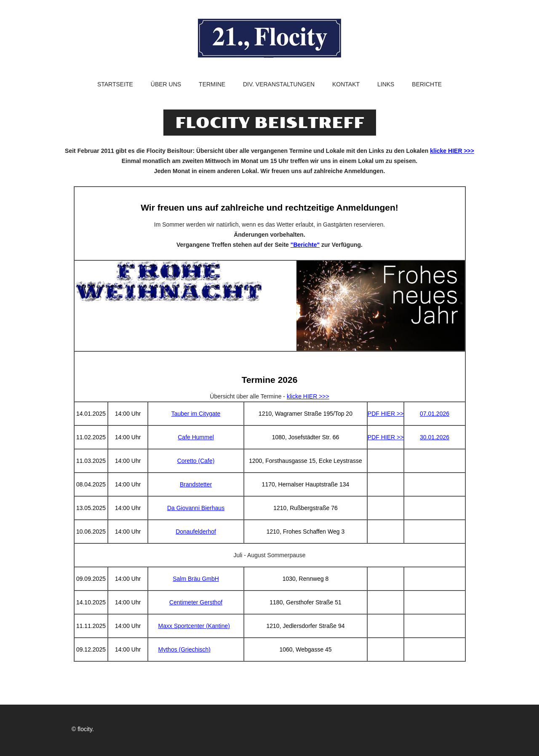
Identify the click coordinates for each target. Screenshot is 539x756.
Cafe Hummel (196, 437)
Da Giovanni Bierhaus (196, 508)
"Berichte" (305, 245)
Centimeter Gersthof (196, 602)
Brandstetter (196, 484)
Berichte (427, 84)
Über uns (166, 84)
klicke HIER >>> (452, 151)
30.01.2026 (435, 437)
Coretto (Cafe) (196, 461)
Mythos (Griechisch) (184, 649)
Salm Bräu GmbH (196, 579)
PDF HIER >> (386, 414)
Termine (212, 84)
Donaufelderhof (196, 532)
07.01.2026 (435, 414)
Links (386, 84)
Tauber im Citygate (196, 414)
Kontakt (346, 84)
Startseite (115, 84)
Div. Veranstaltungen (279, 84)
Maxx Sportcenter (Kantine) (194, 626)
